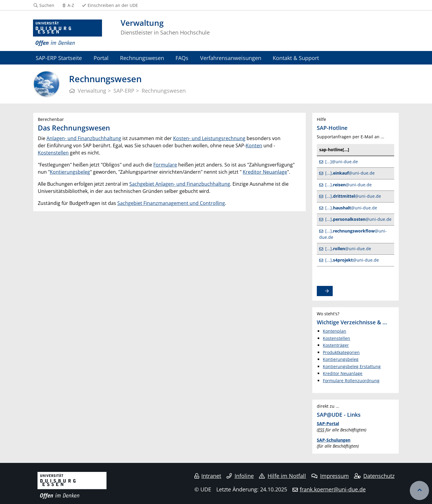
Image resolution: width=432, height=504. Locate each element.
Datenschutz (374, 476)
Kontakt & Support (296, 58)
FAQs (182, 58)
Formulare (165, 165)
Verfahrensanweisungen (231, 58)
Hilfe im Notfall (282, 476)
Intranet (208, 476)
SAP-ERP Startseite (59, 58)
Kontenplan (334, 331)
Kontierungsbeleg (70, 172)
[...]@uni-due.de (342, 162)
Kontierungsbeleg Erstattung (352, 366)
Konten (254, 145)
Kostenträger (336, 345)
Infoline (240, 476)
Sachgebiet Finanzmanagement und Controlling (171, 203)
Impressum (330, 476)
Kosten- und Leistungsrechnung (209, 138)
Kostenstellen (53, 153)
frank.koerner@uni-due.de (333, 489)
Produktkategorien (341, 352)
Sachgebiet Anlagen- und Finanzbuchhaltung (180, 184)
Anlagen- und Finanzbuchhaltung (84, 138)
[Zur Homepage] (67, 33)
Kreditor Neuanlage (265, 172)
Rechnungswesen (142, 58)
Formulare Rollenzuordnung (351, 381)
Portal (101, 58)
